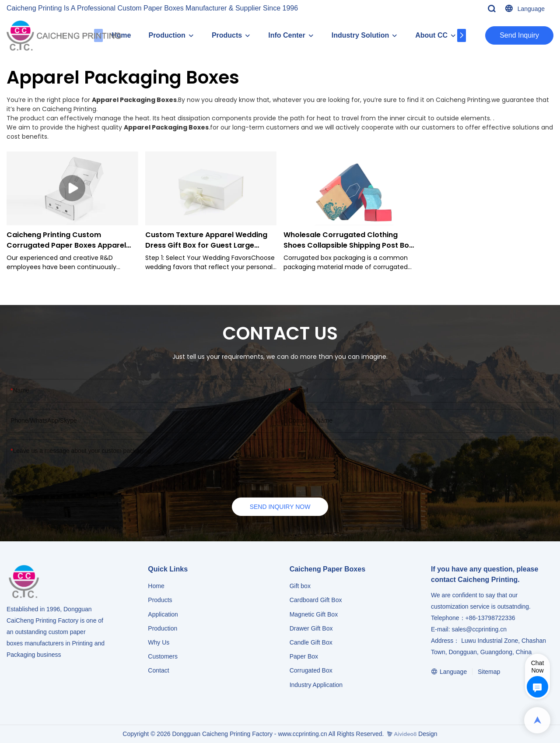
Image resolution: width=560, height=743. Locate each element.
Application (163, 614)
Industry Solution (360, 35)
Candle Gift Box (311, 642)
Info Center (287, 35)
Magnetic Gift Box (314, 614)
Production (167, 35)
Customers (163, 656)
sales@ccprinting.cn (479, 629)
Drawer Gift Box (311, 628)
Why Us (159, 642)
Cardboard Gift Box (316, 600)
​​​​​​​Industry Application (316, 685)
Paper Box (304, 656)
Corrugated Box (311, 670)
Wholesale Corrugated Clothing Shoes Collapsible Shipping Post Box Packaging (348, 240)
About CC (431, 35)
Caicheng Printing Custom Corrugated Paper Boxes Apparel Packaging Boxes (66, 240)
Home (156, 586)
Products (227, 35)
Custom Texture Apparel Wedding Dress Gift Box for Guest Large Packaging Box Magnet (206, 240)
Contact (158, 670)
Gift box (300, 586)
